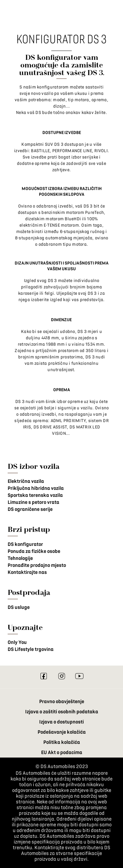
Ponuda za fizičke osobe (34, 551)
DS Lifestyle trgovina (31, 649)
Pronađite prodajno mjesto (37, 565)
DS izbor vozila (34, 466)
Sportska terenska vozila (35, 495)
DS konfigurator (25, 544)
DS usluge (19, 607)
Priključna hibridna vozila (36, 488)
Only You (17, 642)
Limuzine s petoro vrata (33, 502)
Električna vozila (26, 481)
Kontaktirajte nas (27, 572)
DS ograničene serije (30, 509)
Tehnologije (20, 558)
